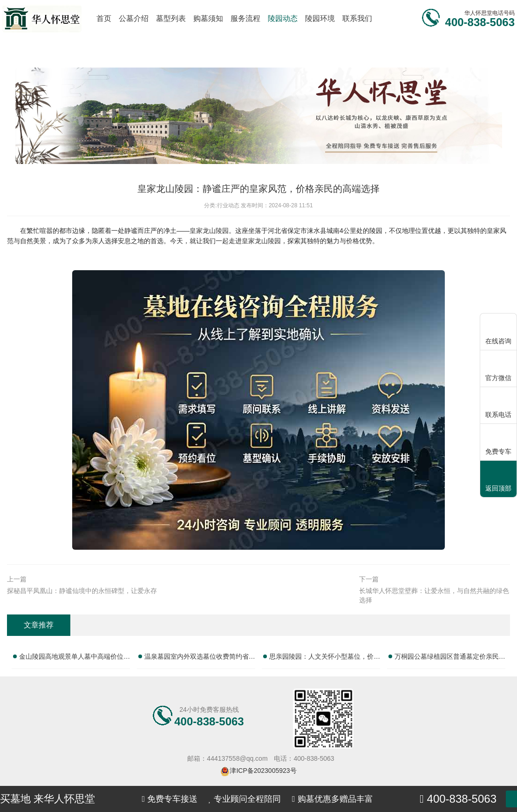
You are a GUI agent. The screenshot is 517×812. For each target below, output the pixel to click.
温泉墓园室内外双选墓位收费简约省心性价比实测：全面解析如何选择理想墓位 (200, 658)
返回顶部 (498, 480)
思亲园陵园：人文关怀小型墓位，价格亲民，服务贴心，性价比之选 (325, 658)
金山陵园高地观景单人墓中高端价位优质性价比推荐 (75, 658)
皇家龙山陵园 (209, 231)
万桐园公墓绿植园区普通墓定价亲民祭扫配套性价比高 (450, 658)
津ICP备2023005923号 (263, 771)
